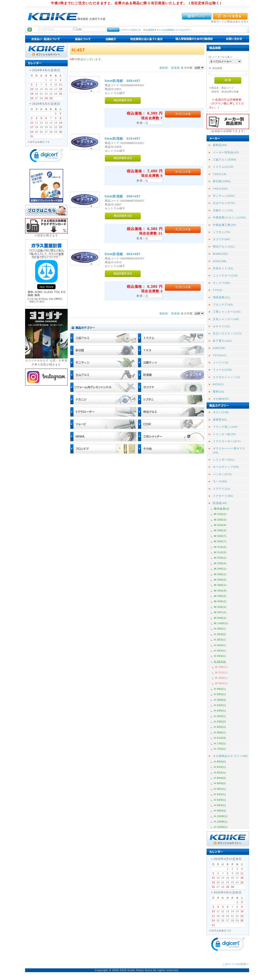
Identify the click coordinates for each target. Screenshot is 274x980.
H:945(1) (220, 805)
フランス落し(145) (225, 427)
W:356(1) (221, 678)
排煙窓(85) (220, 420)
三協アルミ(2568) (225, 159)
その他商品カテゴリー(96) (230, 756)
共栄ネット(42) (223, 268)
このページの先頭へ (236, 964)
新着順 (176, 68)
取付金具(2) (222, 509)
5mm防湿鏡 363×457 (123, 254)
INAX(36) (219, 348)
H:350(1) (220, 629)
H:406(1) (220, 645)
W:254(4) (220, 525)
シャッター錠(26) (224, 434)
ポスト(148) (221, 412)
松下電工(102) (222, 341)
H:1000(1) (221, 816)
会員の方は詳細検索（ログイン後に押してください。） (227, 103)
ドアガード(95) (223, 496)
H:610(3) (220, 738)
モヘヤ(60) (220, 481)
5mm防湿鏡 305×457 (123, 81)
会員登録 (150, 30)
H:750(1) (220, 749)
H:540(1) (220, 710)
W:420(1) (220, 607)
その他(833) (221, 399)
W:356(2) (220, 580)
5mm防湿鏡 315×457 (123, 139)
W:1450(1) (221, 623)
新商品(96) (220, 145)
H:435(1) (220, 650)
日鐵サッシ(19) (223, 210)
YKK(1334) (220, 189)
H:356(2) (220, 634)
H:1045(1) (221, 827)
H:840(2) (220, 778)
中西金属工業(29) (224, 225)
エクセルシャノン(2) (227, 377)
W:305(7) (220, 541)
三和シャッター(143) (227, 312)
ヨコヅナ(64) (222, 239)
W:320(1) (220, 558)
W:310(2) (220, 552)
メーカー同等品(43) (226, 152)
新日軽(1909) (222, 181)
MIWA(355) (221, 254)
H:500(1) (220, 694)
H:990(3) (220, 810)
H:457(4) (220, 661)
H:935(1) (220, 794)
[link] (46, 157)
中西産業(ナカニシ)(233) (229, 217)
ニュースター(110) (225, 275)
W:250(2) (220, 520)
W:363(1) (221, 683)
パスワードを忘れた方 (130, 30)
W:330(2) (220, 563)
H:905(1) (220, 789)
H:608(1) (220, 732)
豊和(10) (219, 392)
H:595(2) (220, 721)
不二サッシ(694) (224, 196)
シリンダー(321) (224, 460)
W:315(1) (221, 672)
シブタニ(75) (222, 232)
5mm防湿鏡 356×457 (123, 196)
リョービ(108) (222, 370)
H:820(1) (220, 772)
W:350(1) (220, 574)
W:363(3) (220, 590)
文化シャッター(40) (226, 319)
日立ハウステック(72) (228, 333)
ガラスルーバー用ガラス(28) (229, 450)
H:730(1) (220, 743)
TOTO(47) (220, 355)
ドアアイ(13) (222, 489)
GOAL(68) (220, 261)
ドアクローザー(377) (227, 441)
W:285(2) (220, 530)
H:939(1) (220, 800)
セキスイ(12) (222, 326)
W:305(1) (221, 667)
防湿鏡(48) (220, 503)
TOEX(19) (220, 174)
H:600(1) (220, 727)
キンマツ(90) (222, 283)
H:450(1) (220, 656)
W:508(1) (220, 618)
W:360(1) (220, 585)
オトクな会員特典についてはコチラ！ (174, 30)
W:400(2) (220, 596)
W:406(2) (220, 601)
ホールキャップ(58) (226, 467)
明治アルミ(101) (224, 247)
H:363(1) (220, 639)
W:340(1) (220, 569)
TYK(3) (218, 290)
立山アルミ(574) (224, 203)
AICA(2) (218, 384)
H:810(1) (220, 767)
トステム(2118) (223, 167)
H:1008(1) (221, 821)
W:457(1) (220, 612)
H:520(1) (220, 705)
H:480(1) (220, 689)
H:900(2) (220, 783)
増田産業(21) (222, 297)
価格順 (164, 68)
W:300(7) (220, 536)
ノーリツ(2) (221, 362)
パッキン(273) (222, 474)
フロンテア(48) (223, 304)
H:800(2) (220, 761)
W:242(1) (220, 514)
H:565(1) (220, 716)
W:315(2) (220, 547)
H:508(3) (220, 700)
